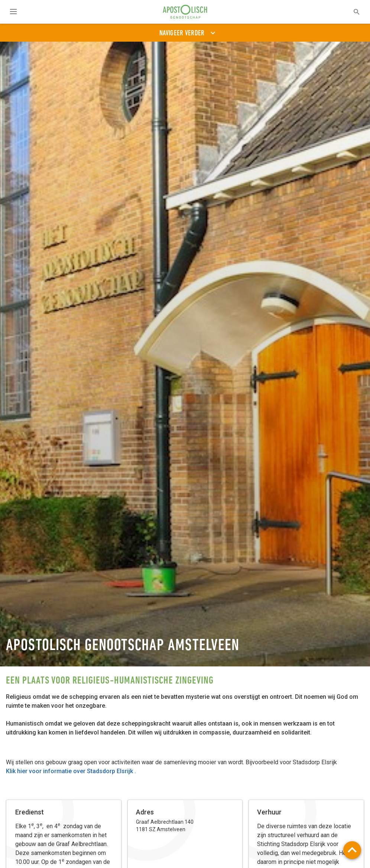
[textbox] (352, 12)
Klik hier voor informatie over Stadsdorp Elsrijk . (71, 771)
